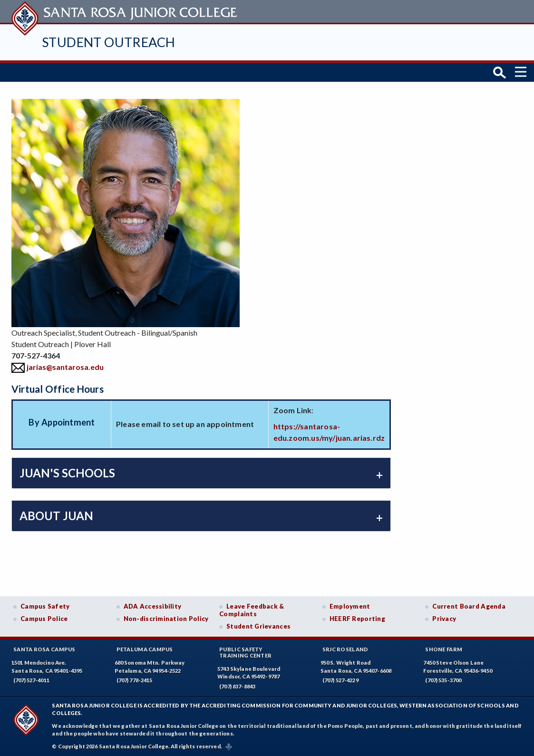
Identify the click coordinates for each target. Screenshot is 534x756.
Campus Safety (45, 605)
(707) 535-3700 (443, 679)
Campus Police (44, 618)
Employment (350, 605)
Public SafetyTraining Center (245, 651)
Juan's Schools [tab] (67, 472)
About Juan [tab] (56, 515)
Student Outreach (108, 42)
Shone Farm (444, 648)
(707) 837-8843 (237, 685)
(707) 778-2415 (135, 679)
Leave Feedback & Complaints (252, 609)
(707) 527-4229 (340, 679)
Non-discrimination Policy (166, 618)
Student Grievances (258, 625)
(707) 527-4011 (31, 679)
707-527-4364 (36, 354)
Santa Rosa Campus (44, 648)
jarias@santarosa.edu (65, 365)
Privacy (444, 618)
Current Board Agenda (469, 605)
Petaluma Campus (145, 648)
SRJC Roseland (345, 648)
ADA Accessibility (153, 605)
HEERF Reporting (357, 618)
